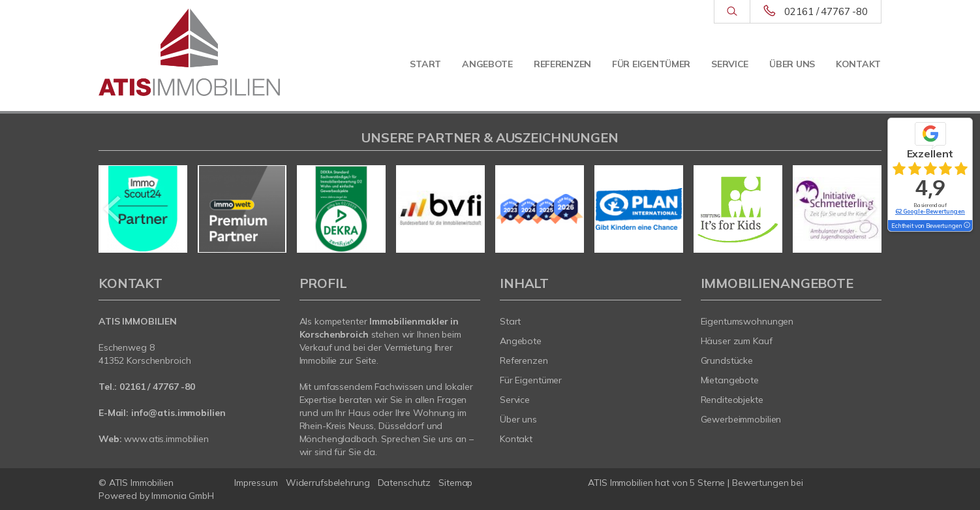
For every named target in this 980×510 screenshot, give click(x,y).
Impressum (256, 483)
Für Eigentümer (651, 64)
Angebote (487, 64)
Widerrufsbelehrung (328, 483)
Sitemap (455, 483)
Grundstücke (727, 360)
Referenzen (562, 64)
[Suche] (732, 12)
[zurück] (113, 209)
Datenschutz (405, 483)
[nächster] (867, 209)
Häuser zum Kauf (737, 341)
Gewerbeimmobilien (741, 419)
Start (425, 64)
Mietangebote (730, 380)
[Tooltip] (966, 226)
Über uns (792, 64)
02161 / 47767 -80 (826, 11)
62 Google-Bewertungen (930, 211)
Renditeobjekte (732, 400)
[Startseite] (189, 52)
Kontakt (858, 64)
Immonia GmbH (183, 496)
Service (730, 64)
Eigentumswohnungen (747, 321)
